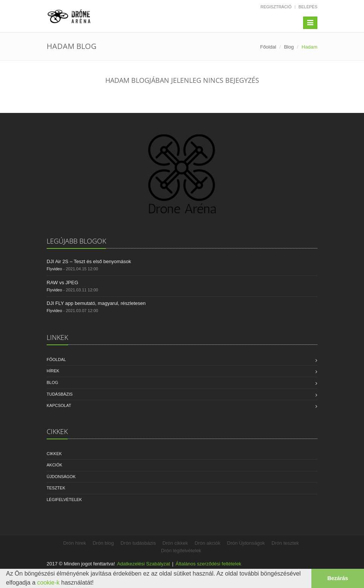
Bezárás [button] (337, 578)
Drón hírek (75, 543)
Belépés (308, 7)
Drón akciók (208, 543)
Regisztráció (276, 7)
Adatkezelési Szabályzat (143, 564)
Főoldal (268, 47)
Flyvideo (54, 269)
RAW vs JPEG (62, 283)
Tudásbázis (60, 394)
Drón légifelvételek (181, 551)
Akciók (55, 465)
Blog (289, 47)
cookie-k (49, 583)
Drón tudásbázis (138, 543)
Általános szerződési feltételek (209, 564)
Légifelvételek (64, 500)
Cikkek (54, 454)
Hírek (53, 371)
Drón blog (103, 543)
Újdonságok (61, 477)
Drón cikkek (175, 543)
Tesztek (56, 488)
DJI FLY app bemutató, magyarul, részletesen (96, 303)
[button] (96, 583)
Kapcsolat (59, 405)
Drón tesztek (285, 543)
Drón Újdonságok (246, 543)
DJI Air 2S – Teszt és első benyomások (89, 261)
